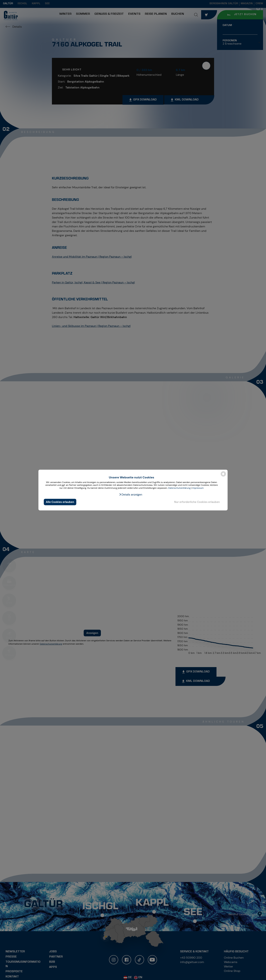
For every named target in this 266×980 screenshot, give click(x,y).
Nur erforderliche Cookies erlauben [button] (197, 502)
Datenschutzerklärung (179, 488)
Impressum (198, 488)
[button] (131, 494)
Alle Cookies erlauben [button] (60, 502)
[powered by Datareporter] (223, 476)
